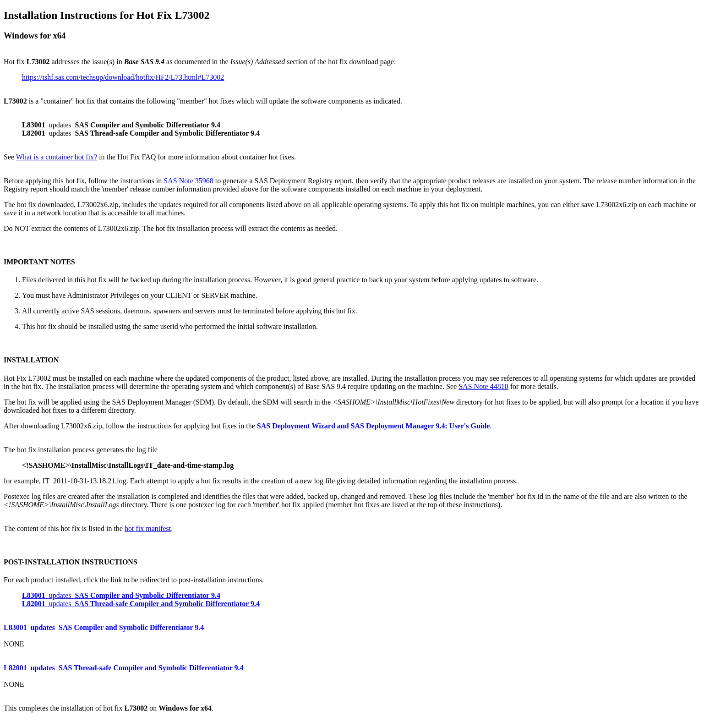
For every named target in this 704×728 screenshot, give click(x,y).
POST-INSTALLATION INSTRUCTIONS (71, 562)
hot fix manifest (148, 528)
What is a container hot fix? (57, 157)
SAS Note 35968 (188, 181)
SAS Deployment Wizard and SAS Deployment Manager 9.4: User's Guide (373, 426)
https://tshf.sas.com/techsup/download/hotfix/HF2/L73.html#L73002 (123, 77)
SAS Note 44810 (483, 386)
